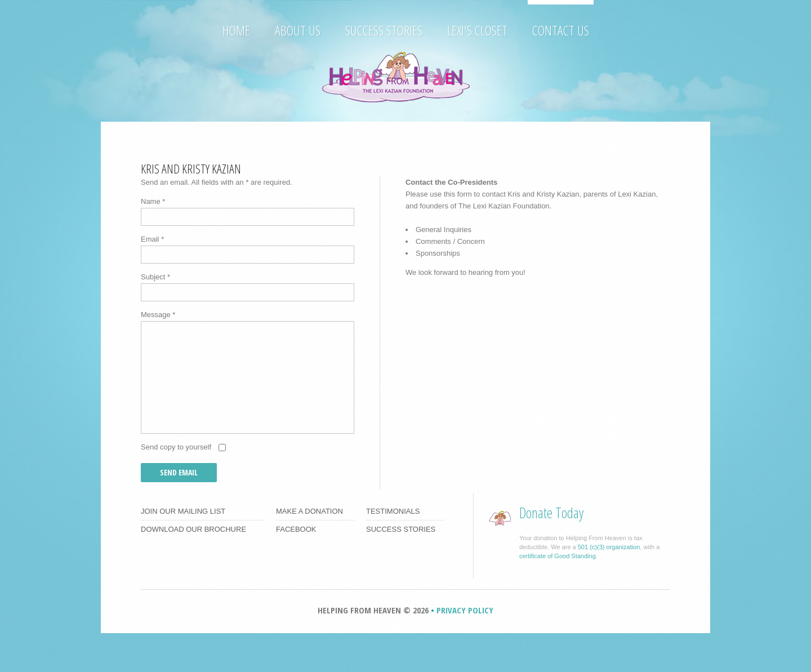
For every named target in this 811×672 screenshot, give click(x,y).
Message (158, 315)
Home (236, 30)
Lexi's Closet (477, 30)
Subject (155, 277)
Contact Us (561, 30)
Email (152, 239)
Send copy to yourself (176, 447)
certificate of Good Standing (558, 556)
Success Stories (384, 30)
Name (153, 201)
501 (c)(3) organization (609, 547)
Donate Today (551, 513)
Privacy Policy (465, 610)
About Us (298, 30)
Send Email (179, 472)
